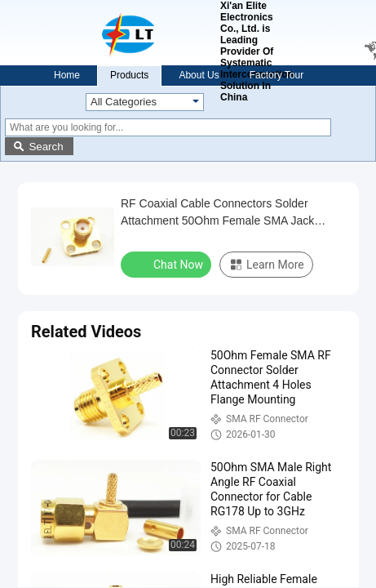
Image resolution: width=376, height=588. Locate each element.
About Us (199, 75)
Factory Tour (276, 75)
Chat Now (168, 264)
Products (129, 75)
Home (67, 75)
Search (46, 147)
